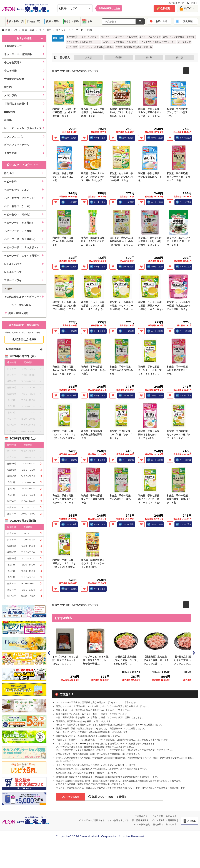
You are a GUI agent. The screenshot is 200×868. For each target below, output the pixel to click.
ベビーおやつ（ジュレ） (18, 190)
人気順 (88, 57)
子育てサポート (13, 153)
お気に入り (162, 21)
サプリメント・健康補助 (91, 47)
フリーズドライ (13, 280)
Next (194, 653)
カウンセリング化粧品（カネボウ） (120, 42)
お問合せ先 (171, 816)
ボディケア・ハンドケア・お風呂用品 (119, 37)
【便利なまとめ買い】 (17, 104)
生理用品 (71, 37)
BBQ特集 (10, 112)
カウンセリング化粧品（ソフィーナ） (157, 42)
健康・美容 (52, 21)
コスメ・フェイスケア (150, 37)
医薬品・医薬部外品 (125, 47)
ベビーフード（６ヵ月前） (19, 223)
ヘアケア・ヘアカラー (88, 37)
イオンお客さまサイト (118, 820)
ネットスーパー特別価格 (18, 54)
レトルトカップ (13, 272)
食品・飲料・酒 (15, 21)
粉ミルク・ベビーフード (69, 30)
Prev (49, 653)
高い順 (179, 57)
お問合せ (192, 3)
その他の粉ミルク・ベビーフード (23, 297)
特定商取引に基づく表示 (165, 824)
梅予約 (8, 87)
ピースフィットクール (17, 145)
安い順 (149, 57)
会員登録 (165, 8)
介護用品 (109, 47)
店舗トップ (10, 30)
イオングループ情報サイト (92, 820)
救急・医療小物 (145, 47)
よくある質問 (156, 816)
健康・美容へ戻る (18, 313)
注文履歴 (188, 21)
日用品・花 (33, 21)
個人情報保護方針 (140, 820)
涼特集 (8, 120)
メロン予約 (10, 95)
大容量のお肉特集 (14, 79)
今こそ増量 (10, 71)
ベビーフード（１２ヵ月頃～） (22, 247)
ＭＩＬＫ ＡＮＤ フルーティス (23, 128)
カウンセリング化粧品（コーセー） (84, 42)
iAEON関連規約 (142, 824)
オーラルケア (184, 42)
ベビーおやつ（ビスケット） (20, 198)
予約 (90, 21)
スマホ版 (191, 821)
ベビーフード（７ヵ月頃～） (20, 231)
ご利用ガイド (176, 3)
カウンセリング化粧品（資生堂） (179, 37)
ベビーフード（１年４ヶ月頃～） (23, 256)
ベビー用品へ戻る (21, 305)
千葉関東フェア (13, 46)
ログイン (189, 8)
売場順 (119, 57)
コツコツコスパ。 (14, 137)
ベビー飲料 (10, 182)
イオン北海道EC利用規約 (164, 820)
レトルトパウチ (13, 264)
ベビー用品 (45, 30)
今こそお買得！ (13, 62)
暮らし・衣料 (71, 21)
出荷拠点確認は (109, 8)
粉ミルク (9, 173)
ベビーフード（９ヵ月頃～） (20, 239)
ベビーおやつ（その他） (18, 214)
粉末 (90, 30)
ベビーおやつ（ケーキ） (18, 206)
